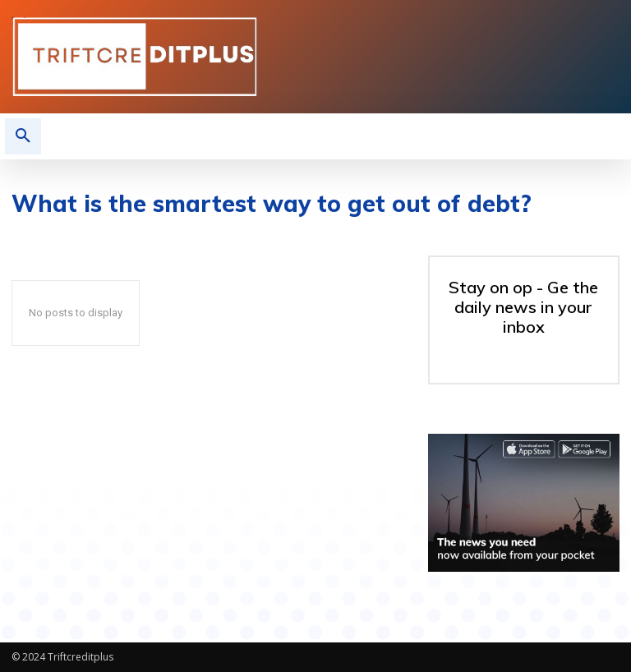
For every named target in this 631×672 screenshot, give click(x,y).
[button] (23, 136)
